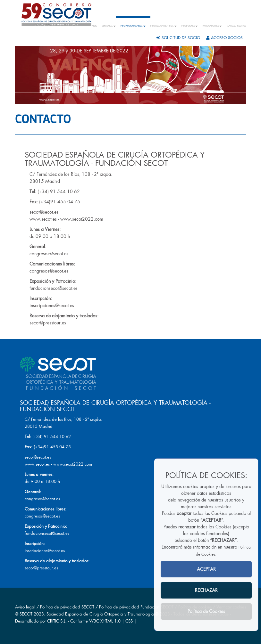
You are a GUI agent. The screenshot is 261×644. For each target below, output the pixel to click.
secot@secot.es (44, 212)
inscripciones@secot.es (52, 306)
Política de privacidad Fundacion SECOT (136, 607)
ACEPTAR (206, 569)
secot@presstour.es (48, 323)
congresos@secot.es (49, 254)
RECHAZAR (206, 590)
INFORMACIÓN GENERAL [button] (133, 26)
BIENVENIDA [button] (109, 26)
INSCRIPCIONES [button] (190, 26)
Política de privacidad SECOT (67, 607)
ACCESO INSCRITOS (236, 26)
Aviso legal (25, 607)
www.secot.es (43, 219)
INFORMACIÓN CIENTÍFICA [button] (164, 26)
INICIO (94, 26)
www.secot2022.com (82, 219)
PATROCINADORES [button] (212, 26)
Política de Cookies (206, 611)
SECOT (26, 614)
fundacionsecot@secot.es (54, 288)
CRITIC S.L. (57, 621)
